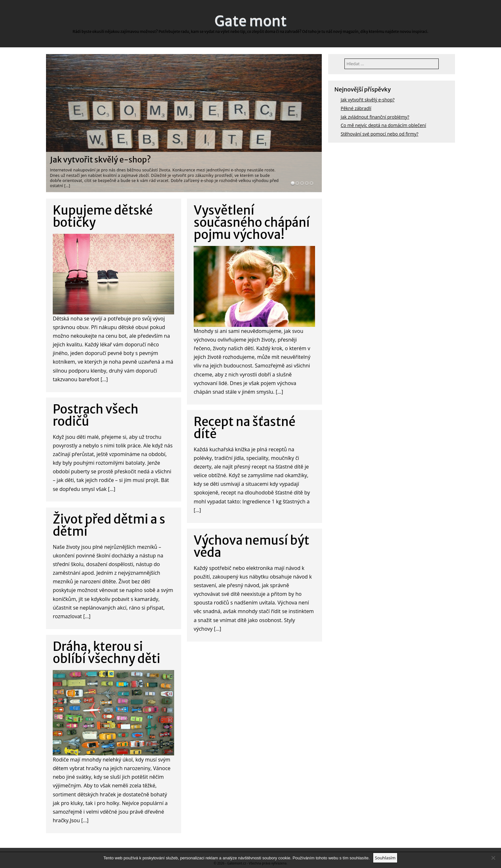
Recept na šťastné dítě (245, 428)
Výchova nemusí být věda (251, 546)
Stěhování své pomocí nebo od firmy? (379, 134)
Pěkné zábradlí (356, 108)
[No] (493, 858)
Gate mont (250, 21)
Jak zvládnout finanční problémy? (375, 117)
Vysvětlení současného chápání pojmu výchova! (252, 222)
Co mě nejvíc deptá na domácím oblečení (383, 125)
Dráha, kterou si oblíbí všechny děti (107, 653)
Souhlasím (385, 858)
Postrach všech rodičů (96, 415)
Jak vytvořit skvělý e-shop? (100, 159)
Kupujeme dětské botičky (103, 216)
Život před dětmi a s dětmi (109, 525)
